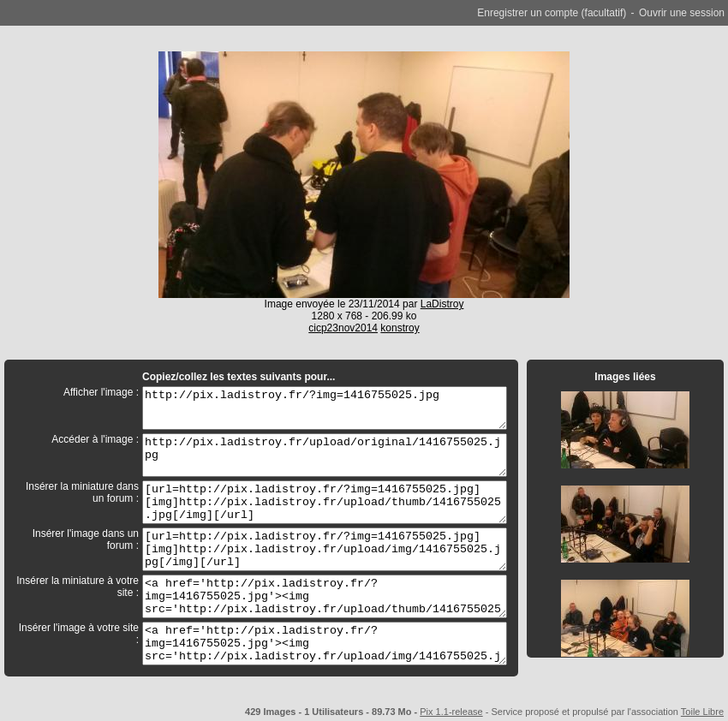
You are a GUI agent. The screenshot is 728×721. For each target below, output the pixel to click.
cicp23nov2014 (343, 328)
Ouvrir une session (682, 13)
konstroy (400, 328)
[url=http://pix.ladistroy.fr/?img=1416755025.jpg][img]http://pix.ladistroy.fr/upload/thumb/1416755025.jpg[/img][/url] (325, 502)
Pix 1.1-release (451, 712)
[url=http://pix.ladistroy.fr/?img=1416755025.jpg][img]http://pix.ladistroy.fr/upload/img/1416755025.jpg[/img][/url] (325, 549)
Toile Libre (702, 712)
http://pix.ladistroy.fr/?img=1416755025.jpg (325, 408)
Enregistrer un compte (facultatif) (552, 13)
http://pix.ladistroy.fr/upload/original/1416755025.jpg (325, 455)
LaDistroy (442, 304)
